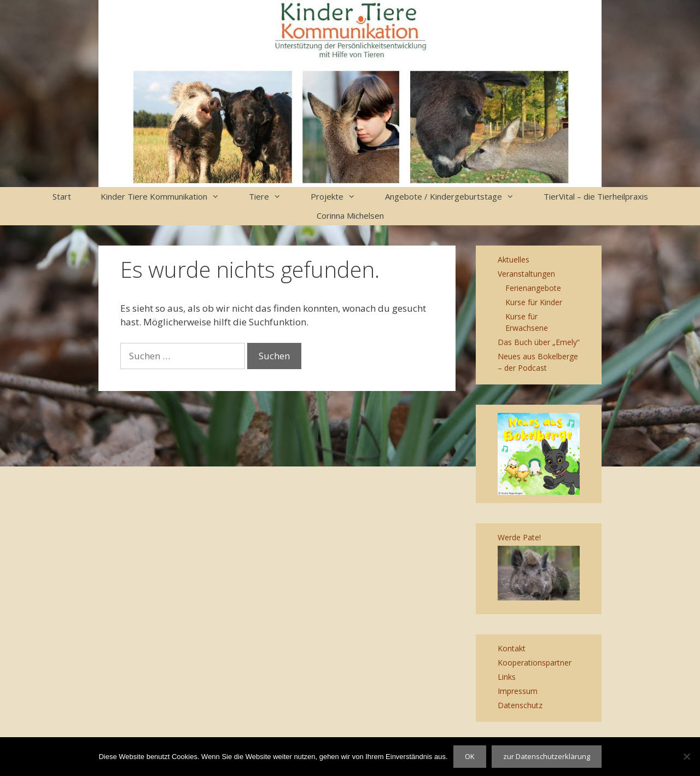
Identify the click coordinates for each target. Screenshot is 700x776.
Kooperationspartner (535, 663)
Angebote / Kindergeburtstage (457, 197)
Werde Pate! (519, 537)
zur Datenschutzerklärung (547, 756)
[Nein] (686, 756)
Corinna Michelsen (350, 215)
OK (470, 756)
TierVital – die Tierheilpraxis (596, 196)
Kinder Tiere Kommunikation (167, 197)
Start (62, 196)
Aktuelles (514, 259)
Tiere (272, 197)
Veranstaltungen (526, 274)
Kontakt (512, 648)
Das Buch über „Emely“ (539, 342)
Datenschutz (520, 705)
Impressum (518, 691)
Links (507, 677)
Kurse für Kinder (534, 302)
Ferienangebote (533, 288)
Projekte (340, 197)
